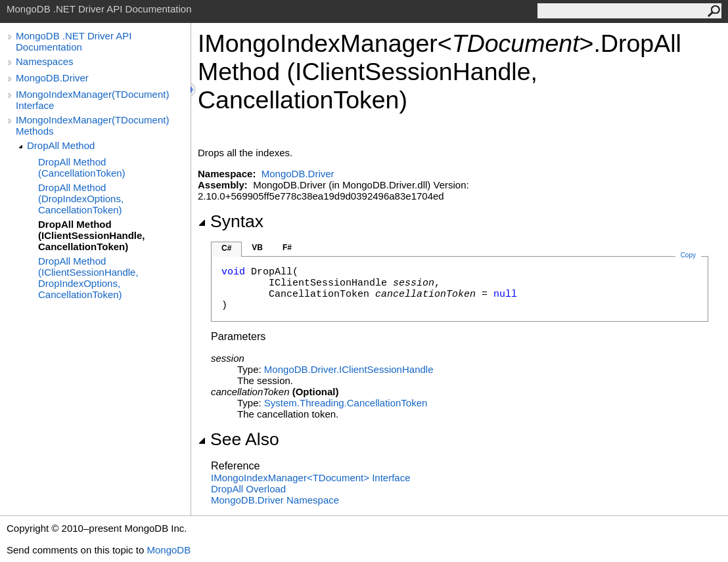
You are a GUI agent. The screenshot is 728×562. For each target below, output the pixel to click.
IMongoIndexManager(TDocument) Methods (92, 125)
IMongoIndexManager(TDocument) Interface (92, 100)
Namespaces (45, 61)
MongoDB (169, 550)
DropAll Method (61, 145)
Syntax (231, 221)
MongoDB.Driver (52, 78)
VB (257, 248)
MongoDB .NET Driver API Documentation (74, 41)
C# (226, 248)
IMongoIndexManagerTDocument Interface (311, 478)
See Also (239, 439)
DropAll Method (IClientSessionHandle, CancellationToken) (92, 235)
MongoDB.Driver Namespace (275, 500)
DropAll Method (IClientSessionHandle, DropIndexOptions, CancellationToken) (88, 278)
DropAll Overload (248, 489)
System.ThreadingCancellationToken (346, 403)
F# (287, 248)
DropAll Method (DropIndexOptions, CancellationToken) (81, 199)
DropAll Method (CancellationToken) (82, 167)
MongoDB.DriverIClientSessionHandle (349, 369)
